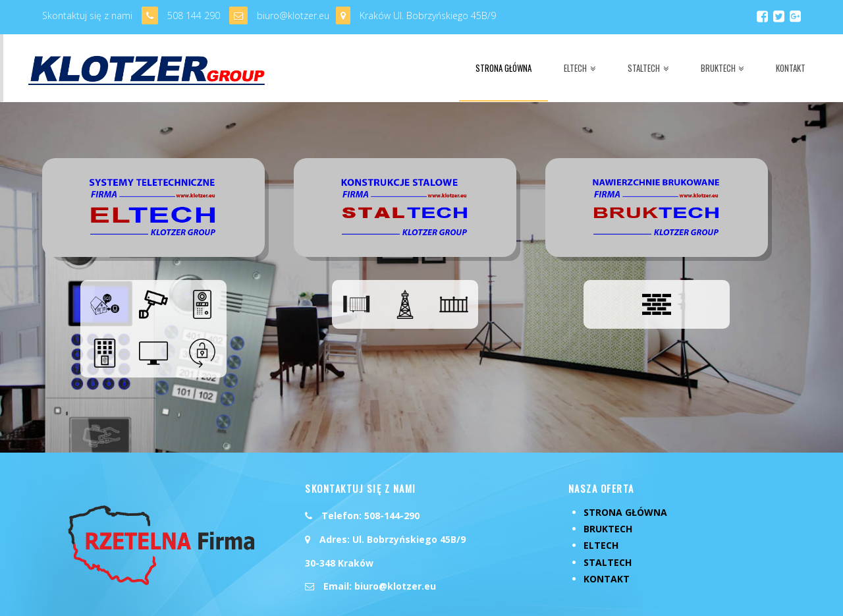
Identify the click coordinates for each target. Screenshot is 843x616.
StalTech (608, 521)
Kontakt (607, 537)
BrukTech (608, 488)
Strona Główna (625, 471)
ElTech (601, 504)
